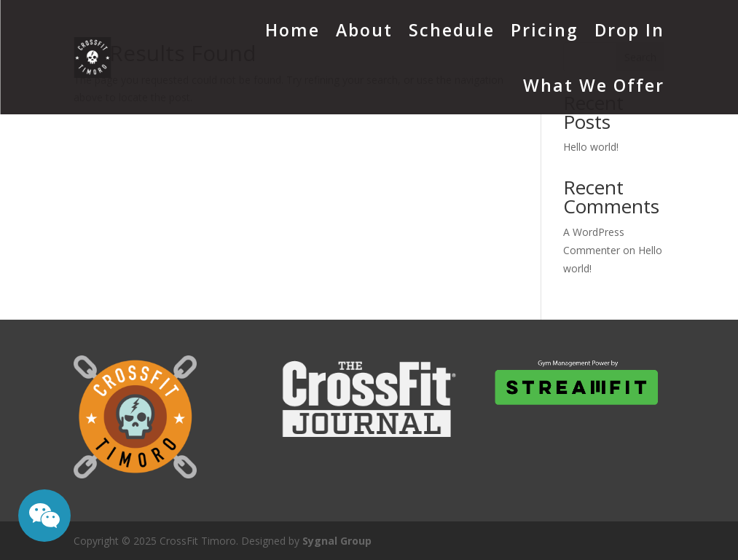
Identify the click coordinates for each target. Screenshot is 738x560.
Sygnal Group (337, 541)
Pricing (545, 30)
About (364, 30)
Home (293, 30)
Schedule (452, 30)
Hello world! (591, 147)
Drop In (629, 30)
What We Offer (594, 85)
